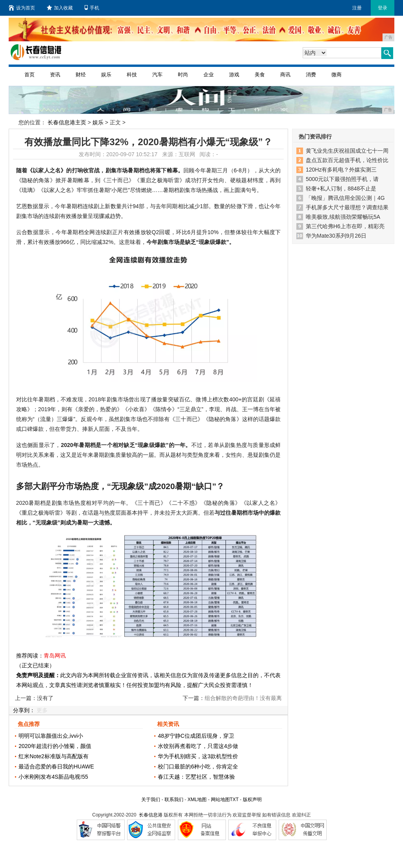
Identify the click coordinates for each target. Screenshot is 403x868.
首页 (30, 75)
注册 (357, 8)
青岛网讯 (55, 656)
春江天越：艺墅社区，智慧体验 (196, 777)
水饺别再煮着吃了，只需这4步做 (198, 746)
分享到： (24, 710)
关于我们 (151, 800)
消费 (311, 75)
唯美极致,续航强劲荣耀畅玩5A (343, 217)
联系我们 (174, 800)
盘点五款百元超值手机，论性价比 (347, 160)
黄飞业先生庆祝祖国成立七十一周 (347, 151)
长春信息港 (151, 815)
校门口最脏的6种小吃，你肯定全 (198, 766)
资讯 (55, 75)
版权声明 (252, 800)
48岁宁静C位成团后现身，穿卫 (196, 736)
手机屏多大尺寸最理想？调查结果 (347, 207)
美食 (260, 75)
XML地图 (197, 800)
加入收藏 (60, 8)
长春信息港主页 (67, 122)
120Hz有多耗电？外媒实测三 (341, 170)
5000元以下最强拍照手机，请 (342, 179)
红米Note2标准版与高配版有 (53, 756)
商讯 (285, 75)
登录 (383, 8)
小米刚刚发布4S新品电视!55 (53, 777)
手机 (92, 8)
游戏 (234, 75)
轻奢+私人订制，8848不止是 (341, 188)
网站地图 (220, 800)
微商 (336, 75)
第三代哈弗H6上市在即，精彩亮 (345, 226)
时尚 (183, 75)
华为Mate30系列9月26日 (336, 236)
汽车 (157, 75)
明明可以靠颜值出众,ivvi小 (51, 736)
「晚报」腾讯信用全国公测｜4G (345, 198)
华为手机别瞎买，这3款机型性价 (198, 756)
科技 (132, 75)
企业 (209, 75)
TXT (234, 800)
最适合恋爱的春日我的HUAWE (56, 766)
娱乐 (106, 75)
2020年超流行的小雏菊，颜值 (55, 746)
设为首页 (22, 8)
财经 (81, 75)
